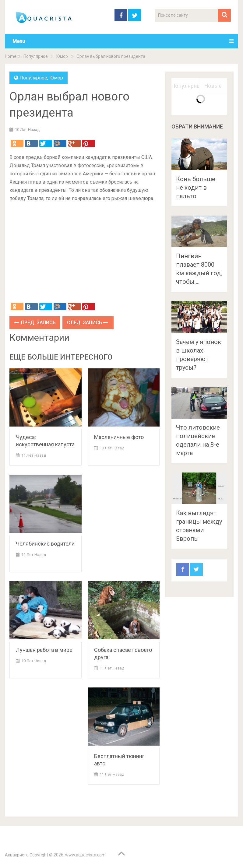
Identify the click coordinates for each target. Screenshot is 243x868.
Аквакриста (17, 855)
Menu (19, 41)
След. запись (88, 323)
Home (11, 56)
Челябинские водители (45, 544)
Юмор (62, 56)
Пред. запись (35, 323)
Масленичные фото (119, 437)
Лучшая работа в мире (44, 650)
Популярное (36, 56)
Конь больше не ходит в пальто (196, 188)
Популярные (185, 86)
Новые (213, 86)
